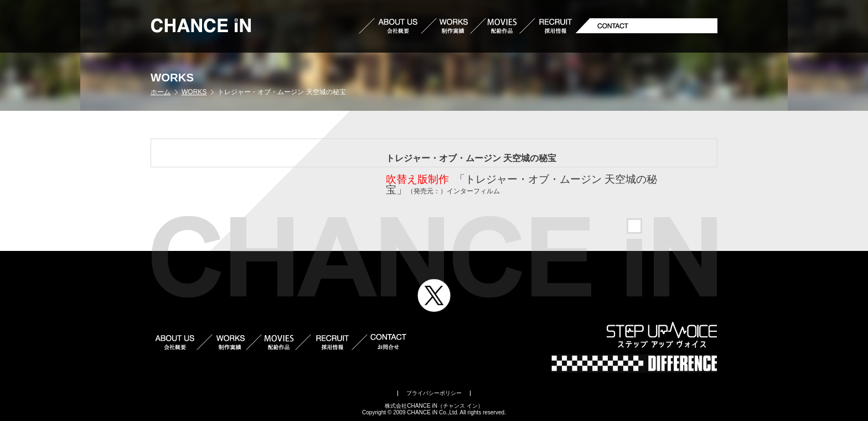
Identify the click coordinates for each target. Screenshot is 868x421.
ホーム (161, 92)
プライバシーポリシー (434, 393)
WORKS (194, 92)
